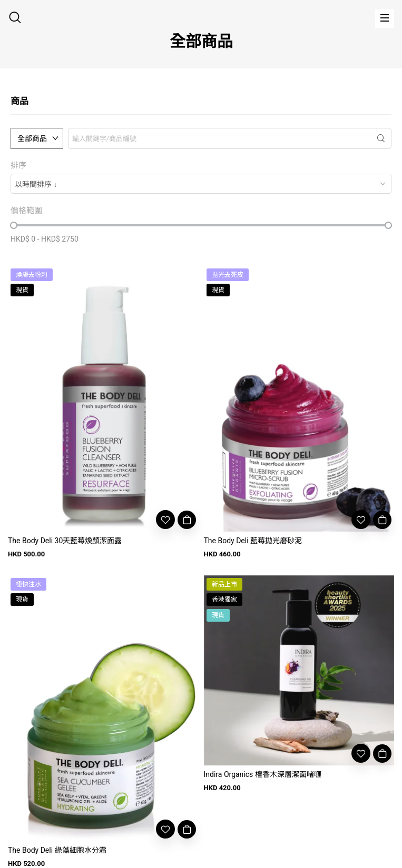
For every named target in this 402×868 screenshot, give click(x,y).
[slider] (14, 225)
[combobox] (201, 184)
